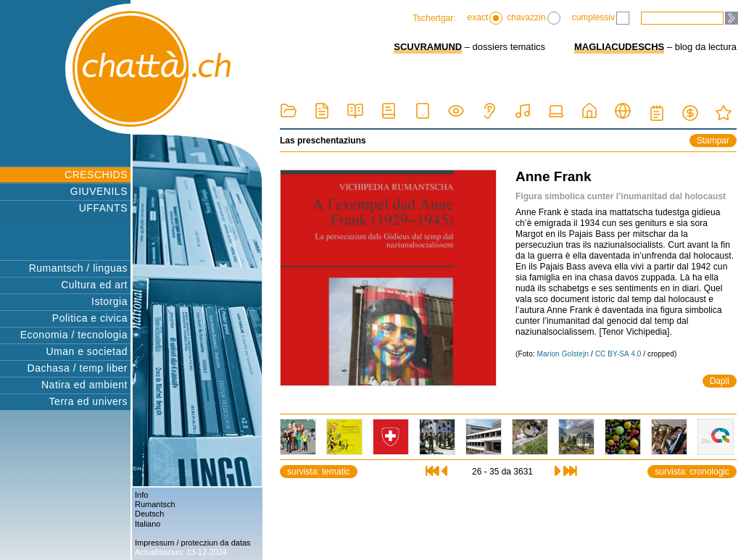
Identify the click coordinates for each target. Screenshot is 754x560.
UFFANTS (103, 208)
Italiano (148, 524)
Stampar (713, 141)
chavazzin (533, 18)
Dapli (720, 381)
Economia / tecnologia (74, 335)
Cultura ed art (94, 285)
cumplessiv (601, 18)
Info (141, 495)
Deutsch (149, 514)
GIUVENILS (99, 191)
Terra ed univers (88, 401)
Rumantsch (155, 504)
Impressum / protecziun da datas (193, 543)
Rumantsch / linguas (78, 268)
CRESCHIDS (96, 175)
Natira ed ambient (84, 385)
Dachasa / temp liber (78, 368)
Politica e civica (90, 318)
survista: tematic (319, 472)
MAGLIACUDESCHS (619, 47)
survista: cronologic (692, 472)
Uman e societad (87, 351)
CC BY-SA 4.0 (618, 354)
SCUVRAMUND (428, 47)
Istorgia (109, 301)
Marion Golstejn (563, 354)
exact (485, 18)
